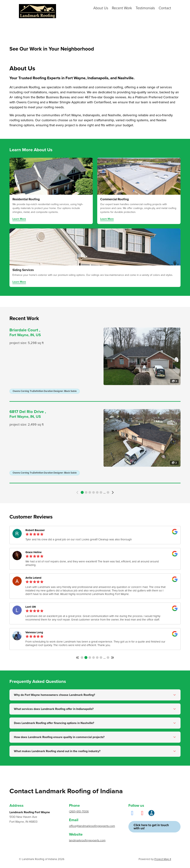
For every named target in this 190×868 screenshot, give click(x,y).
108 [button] (108, 658)
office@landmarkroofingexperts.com (92, 826)
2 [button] (86, 492)
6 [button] (101, 492)
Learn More (19, 219)
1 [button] (82, 492)
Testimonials (145, 8)
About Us (101, 8)
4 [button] (94, 492)
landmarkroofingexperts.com (87, 840)
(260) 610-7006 (79, 812)
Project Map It (163, 859)
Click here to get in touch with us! (151, 827)
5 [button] (97, 492)
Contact (165, 8)
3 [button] (90, 492)
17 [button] (108, 492)
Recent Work (122, 8)
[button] (78, 492)
